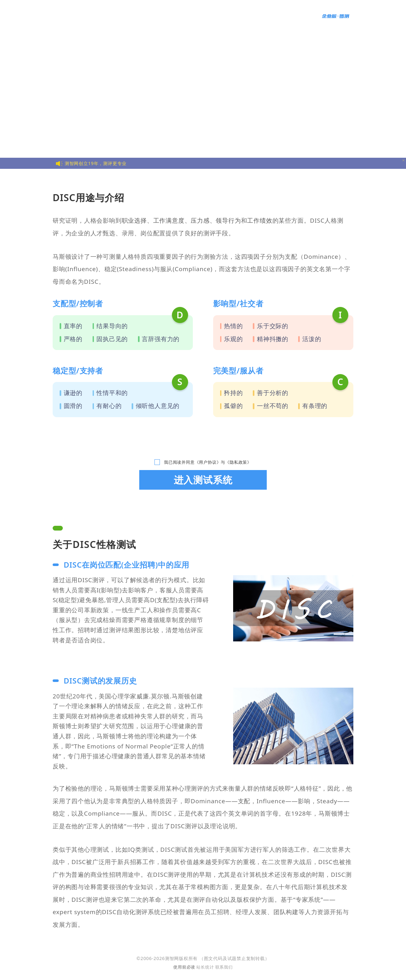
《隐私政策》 (238, 462)
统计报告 (271, 16)
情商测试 (143, 16)
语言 (299, 16)
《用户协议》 (208, 462)
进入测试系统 (203, 480)
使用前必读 (185, 967)
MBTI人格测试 (177, 16)
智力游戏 (243, 16)
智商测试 (116, 16)
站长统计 (205, 967)
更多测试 (211, 16)
